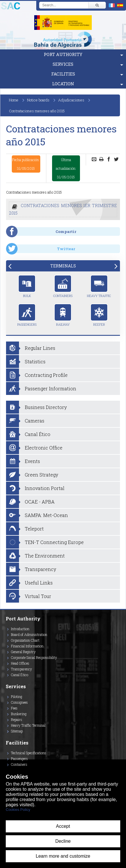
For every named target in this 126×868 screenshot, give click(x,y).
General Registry (23, 652)
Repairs (17, 720)
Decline (63, 841)
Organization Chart (25, 640)
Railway (63, 315)
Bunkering (19, 714)
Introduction (20, 629)
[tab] (63, 266)
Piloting (17, 697)
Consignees (19, 702)
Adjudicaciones (71, 100)
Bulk (27, 286)
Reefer (99, 315)
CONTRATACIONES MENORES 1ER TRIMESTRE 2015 (63, 209)
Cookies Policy (18, 810)
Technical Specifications (29, 753)
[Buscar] (97, 5)
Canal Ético (20, 675)
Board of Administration (29, 634)
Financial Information (27, 646)
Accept (63, 826)
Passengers (27, 315)
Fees (14, 708)
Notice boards (38, 100)
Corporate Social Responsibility (34, 657)
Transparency (21, 669)
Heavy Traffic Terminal (28, 725)
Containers (63, 286)
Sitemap (17, 731)
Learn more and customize (63, 856)
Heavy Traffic (99, 286)
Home (14, 100)
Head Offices (20, 663)
